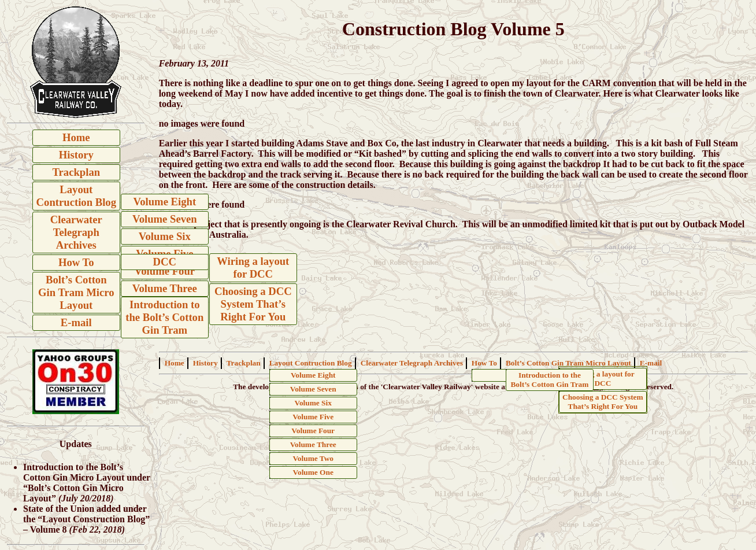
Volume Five (313, 417)
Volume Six (165, 236)
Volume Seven (165, 219)
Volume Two (313, 458)
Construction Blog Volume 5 (453, 29)
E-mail (76, 322)
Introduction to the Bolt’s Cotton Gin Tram (164, 317)
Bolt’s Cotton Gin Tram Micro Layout (76, 292)
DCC (165, 262)
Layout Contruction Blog (76, 196)
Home (76, 137)
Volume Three (165, 288)
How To (76, 262)
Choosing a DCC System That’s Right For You (253, 304)
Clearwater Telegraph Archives (76, 232)
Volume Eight (164, 202)
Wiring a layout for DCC (253, 267)
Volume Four (165, 271)
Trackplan (77, 172)
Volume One (313, 472)
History (76, 155)
